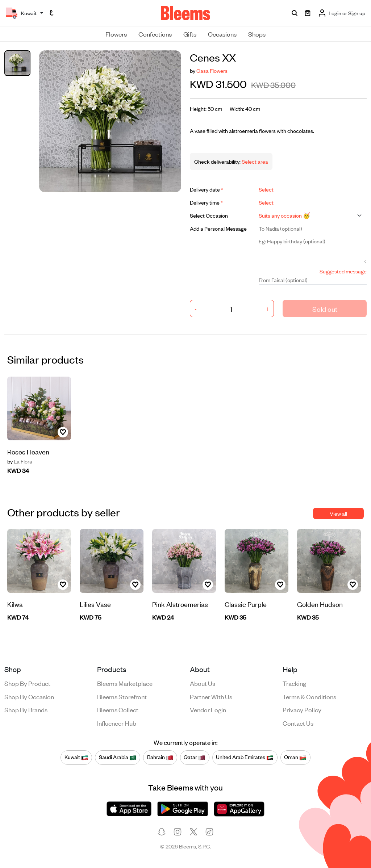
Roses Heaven (28, 451)
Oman (295, 757)
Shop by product (27, 683)
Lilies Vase (95, 604)
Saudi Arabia (118, 757)
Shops (257, 34)
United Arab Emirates (245, 757)
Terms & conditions (309, 696)
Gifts (190, 34)
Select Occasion (209, 215)
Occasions (222, 34)
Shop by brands (26, 709)
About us (203, 683)
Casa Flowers (212, 70)
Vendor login (208, 709)
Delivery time (206, 202)
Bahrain (160, 757)
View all (338, 513)
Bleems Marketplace (125, 683)
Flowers (116, 34)
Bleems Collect (118, 709)
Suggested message (343, 271)
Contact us (298, 723)
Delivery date (207, 189)
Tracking (294, 683)
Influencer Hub (117, 723)
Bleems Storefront (122, 696)
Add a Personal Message (218, 228)
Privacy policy (302, 709)
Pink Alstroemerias (180, 604)
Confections (155, 34)
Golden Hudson (320, 604)
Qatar (195, 757)
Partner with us (211, 696)
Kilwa (15, 604)
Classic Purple (246, 604)
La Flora (20, 461)
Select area (254, 161)
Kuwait (76, 757)
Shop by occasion (29, 696)
